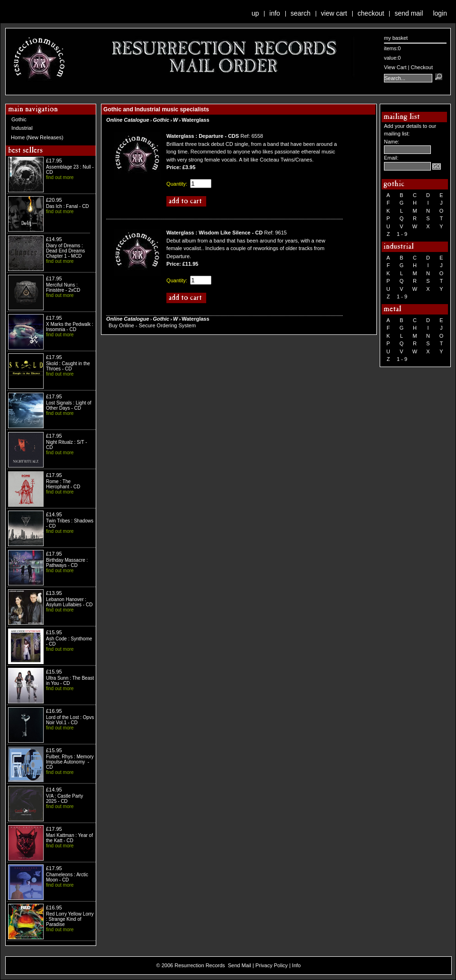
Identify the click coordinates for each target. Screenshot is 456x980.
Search (301, 13)
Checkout (371, 13)
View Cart (334, 13)
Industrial (22, 128)
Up (255, 13)
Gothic (19, 119)
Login (440, 13)
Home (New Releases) (37, 137)
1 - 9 (402, 234)
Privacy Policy (272, 965)
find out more (60, 177)
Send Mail (409, 13)
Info (275, 13)
